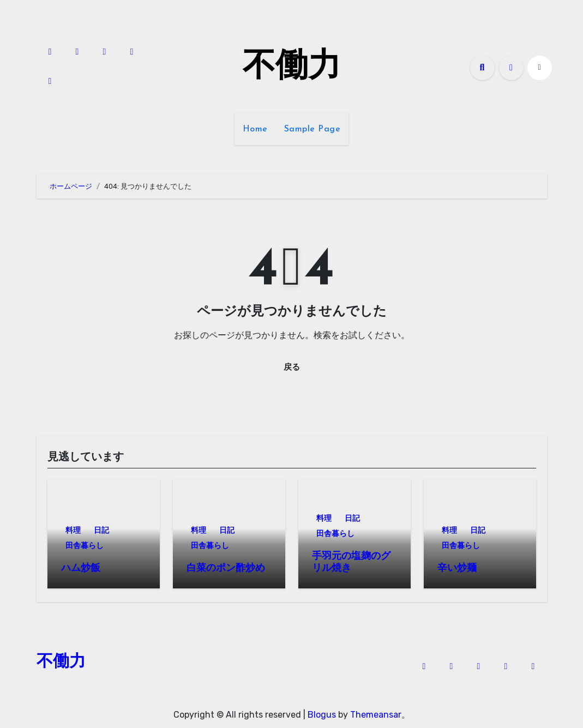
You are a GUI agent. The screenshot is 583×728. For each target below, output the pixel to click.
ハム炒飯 (81, 568)
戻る (292, 367)
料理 (73, 530)
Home (255, 129)
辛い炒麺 (457, 568)
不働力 (292, 68)
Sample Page (312, 129)
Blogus (322, 712)
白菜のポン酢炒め (226, 568)
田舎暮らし (85, 546)
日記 (101, 530)
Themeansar (376, 712)
